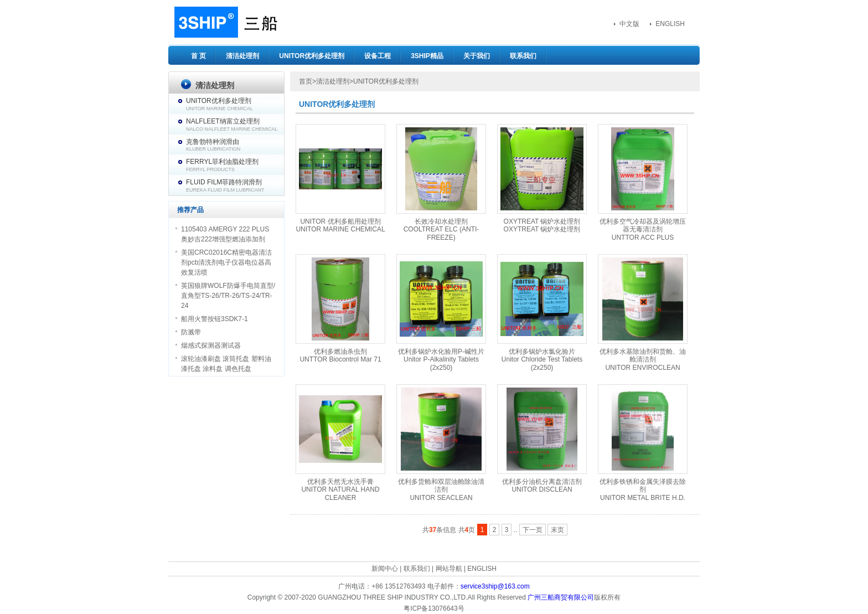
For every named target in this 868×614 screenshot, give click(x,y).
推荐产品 (190, 210)
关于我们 (477, 56)
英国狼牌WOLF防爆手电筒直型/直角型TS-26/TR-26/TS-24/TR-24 (228, 296)
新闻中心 (385, 569)
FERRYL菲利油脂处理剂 (235, 165)
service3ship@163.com (495, 586)
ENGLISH (670, 24)
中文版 (629, 24)
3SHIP (224, 22)
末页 (557, 530)
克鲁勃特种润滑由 (235, 145)
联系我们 (523, 56)
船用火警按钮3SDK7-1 (215, 319)
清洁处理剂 (242, 56)
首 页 (198, 56)
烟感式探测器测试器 (211, 345)
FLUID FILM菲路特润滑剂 (235, 185)
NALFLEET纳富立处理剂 (235, 125)
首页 (306, 81)
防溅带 (191, 332)
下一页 (533, 530)
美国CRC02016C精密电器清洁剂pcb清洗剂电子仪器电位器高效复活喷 (226, 262)
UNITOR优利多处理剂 (312, 56)
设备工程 (378, 56)
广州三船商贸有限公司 (561, 597)
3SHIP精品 (427, 56)
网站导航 (449, 569)
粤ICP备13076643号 (434, 608)
